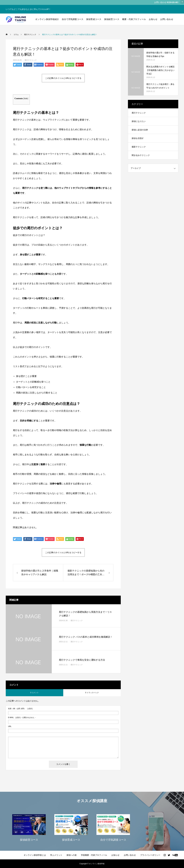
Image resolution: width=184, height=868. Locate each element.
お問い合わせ (167, 19)
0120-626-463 (173, 2)
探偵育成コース (94, 19)
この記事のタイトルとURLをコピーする (63, 78)
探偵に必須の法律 (140, 130)
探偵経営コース (112, 19)
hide (26, 98)
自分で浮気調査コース (73, 19)
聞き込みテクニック (141, 155)
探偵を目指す (138, 138)
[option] (29, 827)
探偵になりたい (139, 121)
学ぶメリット (56, 855)
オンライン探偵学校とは (35, 855)
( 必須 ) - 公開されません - (22, 718)
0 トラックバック (92, 693)
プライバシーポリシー (150, 855)
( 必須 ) (20, 709)
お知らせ (153, 19)
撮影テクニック (139, 147)
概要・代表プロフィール (134, 19)
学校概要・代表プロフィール (94, 855)
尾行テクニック (31, 60)
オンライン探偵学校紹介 (47, 19)
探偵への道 (72, 855)
